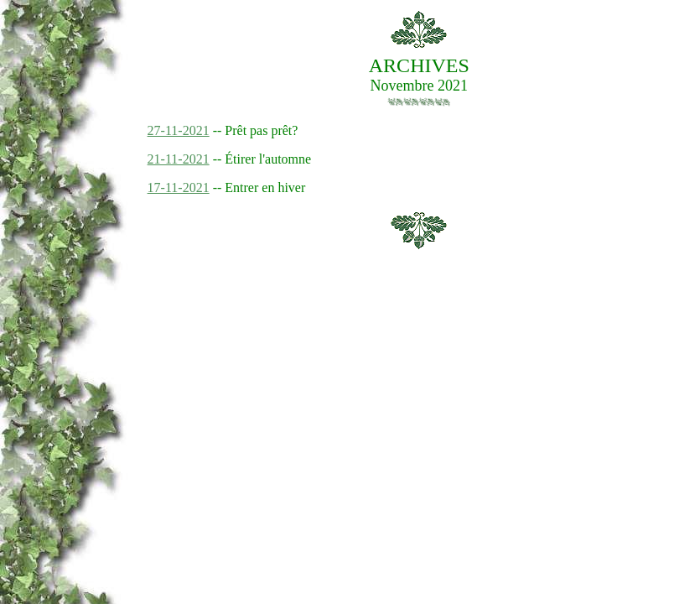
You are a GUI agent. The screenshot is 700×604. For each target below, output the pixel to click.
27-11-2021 (179, 130)
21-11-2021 (179, 159)
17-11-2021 (179, 187)
